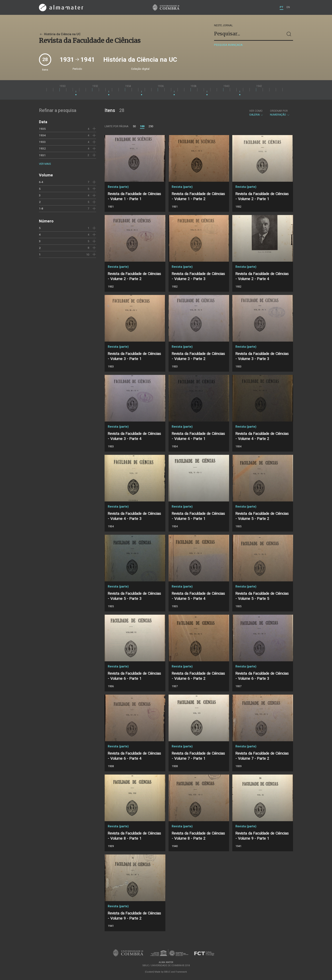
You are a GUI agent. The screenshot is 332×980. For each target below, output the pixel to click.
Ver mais (45, 164)
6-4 (41, 182)
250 (151, 126)
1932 (42, 148)
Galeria (256, 113)
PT (282, 7)
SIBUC (167, 972)
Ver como (256, 111)
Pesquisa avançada (228, 45)
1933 (42, 142)
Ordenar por (279, 111)
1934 (42, 135)
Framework (181, 972)
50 (134, 126)
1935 (42, 129)
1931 (42, 155)
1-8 (41, 208)
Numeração (280, 113)
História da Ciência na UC (60, 34)
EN (288, 7)
